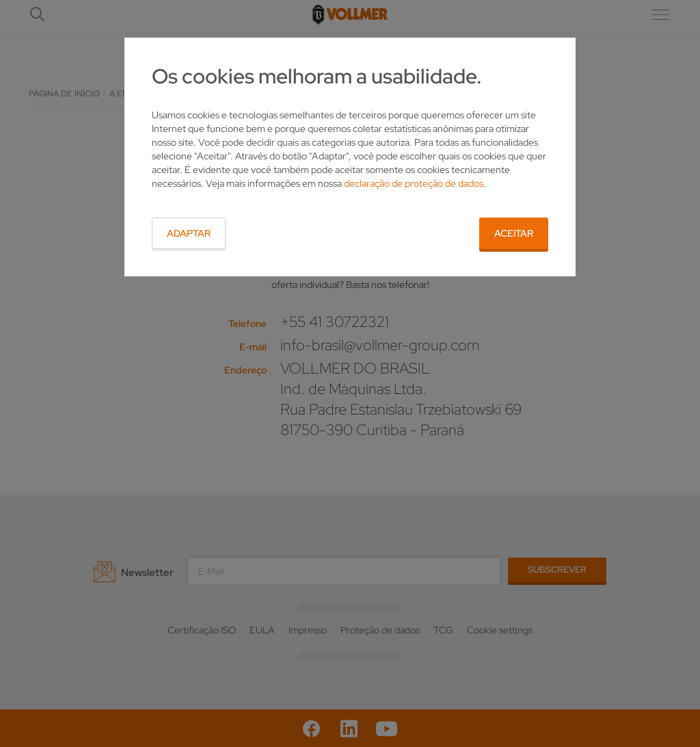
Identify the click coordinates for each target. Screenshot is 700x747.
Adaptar (189, 233)
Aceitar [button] (514, 233)
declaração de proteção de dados (414, 183)
